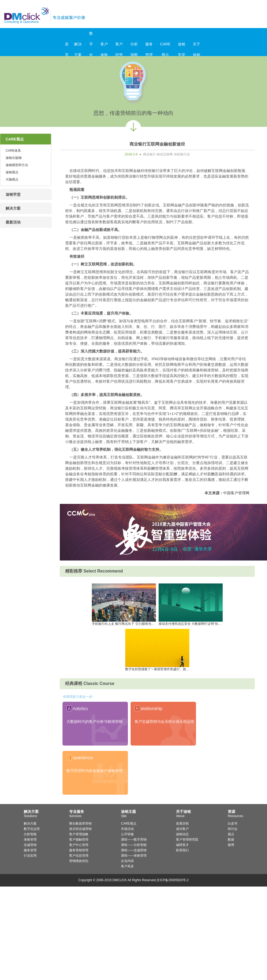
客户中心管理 (79, 845)
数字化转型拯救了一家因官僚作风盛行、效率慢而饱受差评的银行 (172, 668)
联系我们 (182, 850)
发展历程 (182, 824)
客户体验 (104, 46)
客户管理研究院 (187, 840)
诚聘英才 (182, 845)
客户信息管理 (79, 856)
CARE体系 (13, 151)
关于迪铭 (197, 46)
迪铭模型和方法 (17, 165)
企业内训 (127, 861)
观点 (231, 834)
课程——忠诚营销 (134, 850)
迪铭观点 (12, 172)
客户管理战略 (79, 834)
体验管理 (30, 840)
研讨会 (233, 829)
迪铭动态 (182, 834)
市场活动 (127, 829)
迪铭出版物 (14, 158)
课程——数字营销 (134, 840)
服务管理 (149, 46)
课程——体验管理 (134, 856)
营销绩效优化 (79, 861)
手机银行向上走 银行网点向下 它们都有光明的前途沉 (130, 622)
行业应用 (30, 856)
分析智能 (30, 834)
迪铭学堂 (182, 46)
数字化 (91, 35)
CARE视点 (165, 46)
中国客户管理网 (236, 493)
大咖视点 (12, 179)
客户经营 (119, 46)
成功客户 (182, 829)
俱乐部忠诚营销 (80, 829)
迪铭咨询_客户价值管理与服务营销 (67, 15)
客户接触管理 (79, 840)
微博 (231, 845)
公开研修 (127, 834)
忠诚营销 (30, 845)
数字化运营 (32, 829)
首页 (67, 46)
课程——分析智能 (134, 845)
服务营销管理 (79, 850)
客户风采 (127, 866)
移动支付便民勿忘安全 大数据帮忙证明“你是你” (192, 622)
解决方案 (78, 46)
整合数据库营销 (80, 824)
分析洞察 (134, 46)
